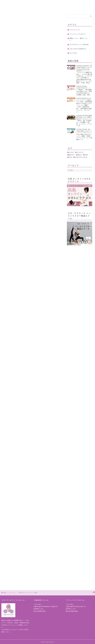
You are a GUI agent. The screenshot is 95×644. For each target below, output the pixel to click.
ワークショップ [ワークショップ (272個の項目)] (80, 152)
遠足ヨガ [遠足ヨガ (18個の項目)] (80, 155)
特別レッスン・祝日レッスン (78, 39)
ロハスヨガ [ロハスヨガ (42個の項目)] (71, 152)
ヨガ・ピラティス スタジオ (32, 564)
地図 (86, 10)
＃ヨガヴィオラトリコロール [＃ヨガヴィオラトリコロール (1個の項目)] (81, 157)
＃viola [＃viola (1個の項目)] (86, 155)
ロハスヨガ (73, 53)
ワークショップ (75, 30)
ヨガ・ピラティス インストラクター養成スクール (33, 567)
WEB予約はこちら (32, 523)
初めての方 (25, 10)
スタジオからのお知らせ (78, 49)
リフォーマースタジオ (33, 569)
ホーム (10, 10)
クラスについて (40, 10)
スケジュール (55, 10)
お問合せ (70, 10)
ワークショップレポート (78, 34)
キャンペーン (7, 17)
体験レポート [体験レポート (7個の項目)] (72, 155)
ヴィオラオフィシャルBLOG (79, 44)
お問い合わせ (32, 558)
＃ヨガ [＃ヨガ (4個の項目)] (70, 157)
